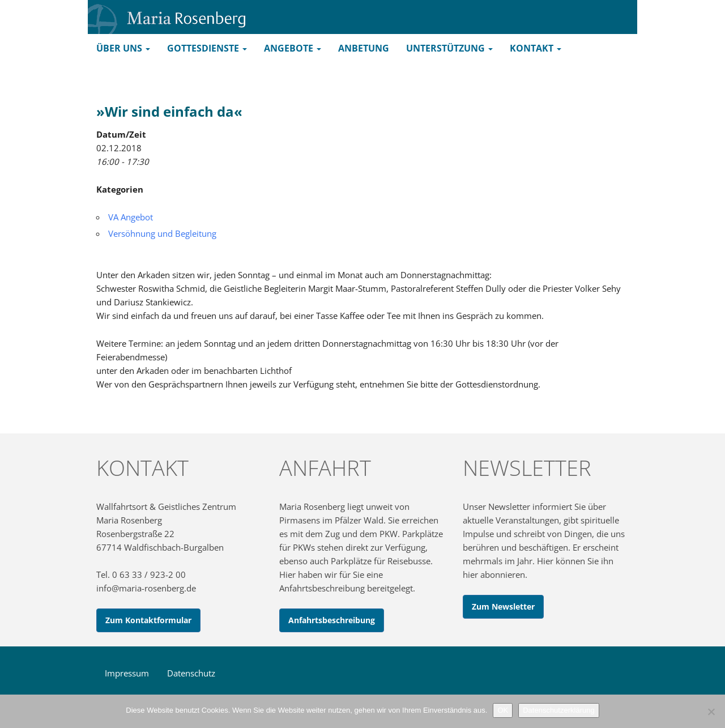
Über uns (123, 48)
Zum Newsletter (503, 606)
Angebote (293, 48)
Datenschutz (191, 673)
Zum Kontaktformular (148, 620)
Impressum (127, 673)
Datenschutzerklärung (558, 710)
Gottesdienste (207, 48)
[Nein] (711, 712)
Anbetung (364, 48)
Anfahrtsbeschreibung (332, 620)
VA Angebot (131, 217)
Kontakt (536, 48)
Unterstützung (449, 48)
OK (503, 710)
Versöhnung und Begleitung (162, 233)
